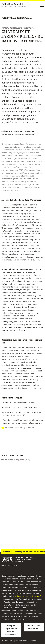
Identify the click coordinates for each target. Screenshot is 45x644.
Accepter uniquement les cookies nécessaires (11, 630)
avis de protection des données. (29, 596)
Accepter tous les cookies (33, 627)
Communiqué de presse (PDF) (17, 460)
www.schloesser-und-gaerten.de (19, 428)
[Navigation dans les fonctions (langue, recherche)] (42, 5)
